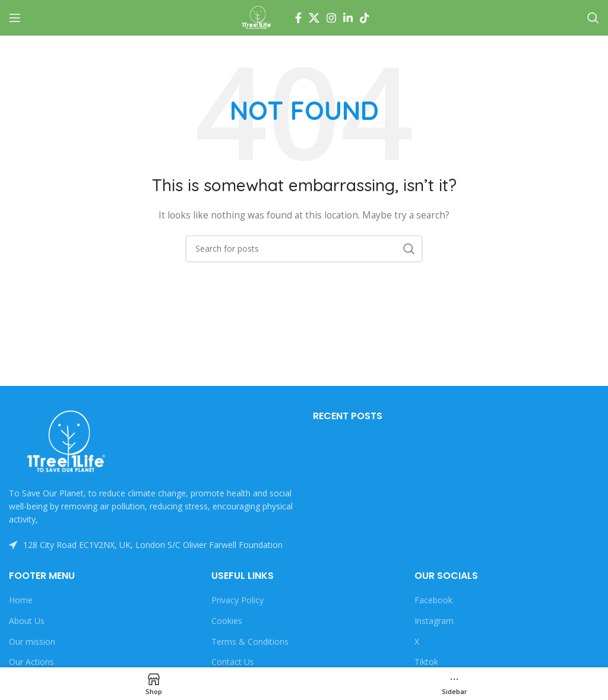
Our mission (32, 642)
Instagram (434, 621)
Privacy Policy (237, 600)
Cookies (227, 621)
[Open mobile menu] (15, 18)
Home (21, 600)
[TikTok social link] (365, 18)
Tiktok (426, 662)
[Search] (593, 18)
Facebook (433, 600)
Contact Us (233, 662)
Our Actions (31, 662)
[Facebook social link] (298, 18)
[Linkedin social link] (348, 18)
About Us (27, 621)
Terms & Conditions (250, 642)
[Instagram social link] (331, 18)
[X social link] (314, 18)
